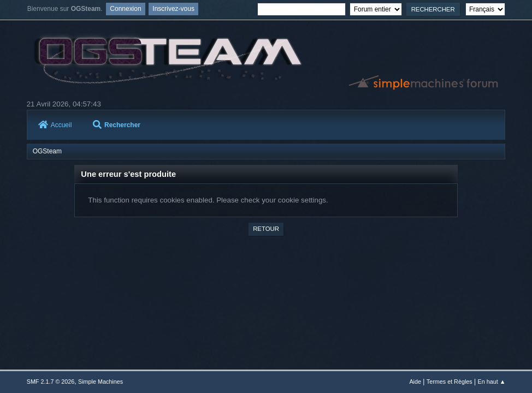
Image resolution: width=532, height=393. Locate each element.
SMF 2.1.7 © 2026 (51, 382)
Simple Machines (101, 382)
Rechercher (117, 125)
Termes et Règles (450, 382)
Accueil (55, 125)
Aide (415, 382)
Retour (266, 229)
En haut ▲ (491, 382)
